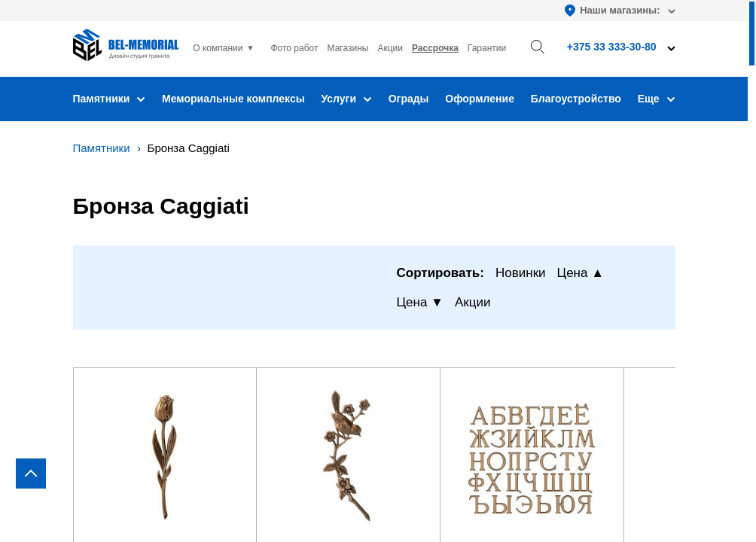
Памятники (110, 99)
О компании (218, 48)
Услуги (346, 99)
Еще (657, 99)
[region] (378, 271)
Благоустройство (576, 99)
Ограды (409, 99)
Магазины (348, 48)
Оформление (480, 99)
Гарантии (487, 48)
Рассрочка (435, 48)
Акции (390, 48)
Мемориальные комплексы (233, 99)
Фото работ (294, 48)
